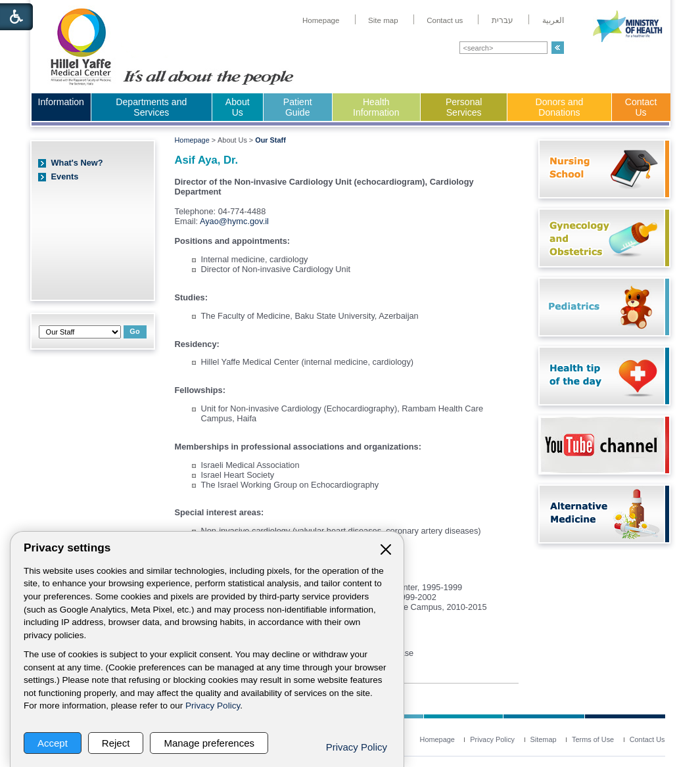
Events (65, 176)
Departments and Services (151, 107)
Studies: (191, 297)
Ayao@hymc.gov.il (234, 221)
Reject (116, 743)
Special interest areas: (220, 512)
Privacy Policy (213, 706)
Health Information (376, 107)
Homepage (192, 140)
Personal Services (464, 107)
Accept (53, 743)
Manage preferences (209, 743)
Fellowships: (200, 390)
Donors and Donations (560, 107)
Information (61, 102)
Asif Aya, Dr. (207, 160)
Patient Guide (298, 107)
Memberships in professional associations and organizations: (298, 447)
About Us (238, 107)
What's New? (77, 163)
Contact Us (641, 107)
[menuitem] (321, 20)
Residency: (197, 344)
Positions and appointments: (233, 241)
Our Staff (270, 140)
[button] (558, 48)
